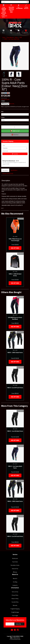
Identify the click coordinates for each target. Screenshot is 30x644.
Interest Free (15, 569)
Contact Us (15, 585)
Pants (16, 37)
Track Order (15, 562)
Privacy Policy (15, 595)
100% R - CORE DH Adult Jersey (15, 275)
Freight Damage (15, 612)
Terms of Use (15, 592)
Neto (20, 639)
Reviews (8, 174)
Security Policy (15, 602)
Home (4, 37)
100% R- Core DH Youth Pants (15, 388)
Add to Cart (15, 131)
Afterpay (15, 572)
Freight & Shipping (15, 609)
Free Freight (15, 616)
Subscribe (19, 624)
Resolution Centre (15, 565)
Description (5, 170)
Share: (6, 93)
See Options (15, 248)
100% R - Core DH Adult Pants (15, 431)
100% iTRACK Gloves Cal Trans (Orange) (15, 240)
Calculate (15, 154)
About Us (15, 578)
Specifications (14, 170)
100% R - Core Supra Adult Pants (12, 39)
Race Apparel (10, 37)
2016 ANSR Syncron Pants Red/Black (15, 318)
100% (20, 37)
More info (8, 104)
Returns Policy (15, 599)
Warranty (15, 605)
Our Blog (15, 582)
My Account (15, 558)
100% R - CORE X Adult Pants (15, 353)
